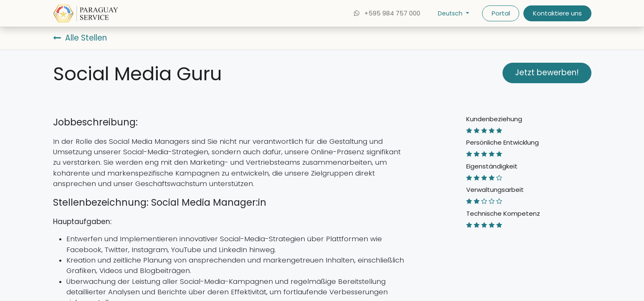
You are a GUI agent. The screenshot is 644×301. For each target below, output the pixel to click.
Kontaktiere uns (557, 13)
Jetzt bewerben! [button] (547, 73)
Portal (501, 13)
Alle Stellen (80, 38)
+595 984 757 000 (386, 13)
